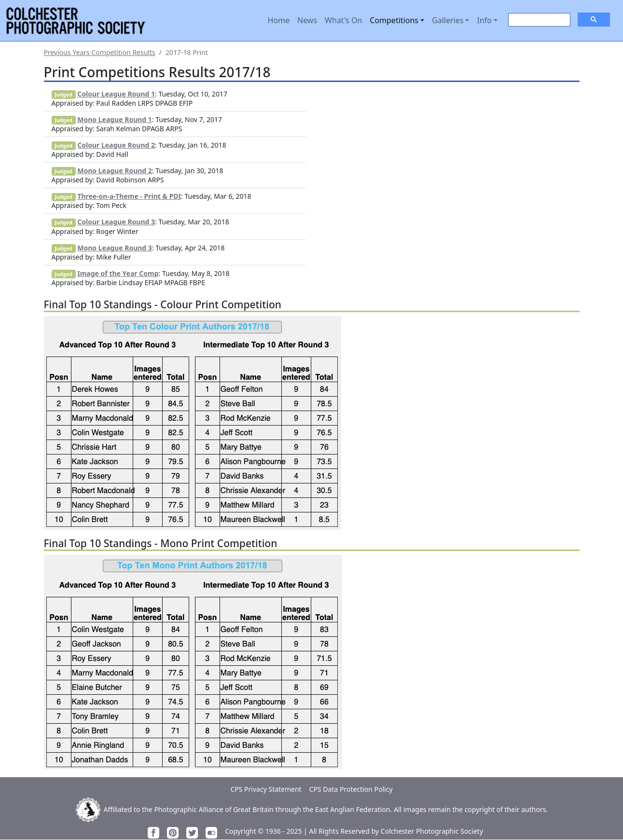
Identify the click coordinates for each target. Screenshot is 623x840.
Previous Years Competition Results (100, 52)
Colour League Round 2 (116, 145)
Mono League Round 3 (115, 248)
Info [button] (484, 20)
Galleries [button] (448, 20)
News (307, 20)
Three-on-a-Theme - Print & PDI (129, 196)
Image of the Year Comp (118, 273)
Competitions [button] (394, 20)
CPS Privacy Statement (266, 789)
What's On (343, 20)
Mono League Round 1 (115, 119)
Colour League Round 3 (116, 222)
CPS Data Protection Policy (351, 789)
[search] (538, 20)
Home (278, 20)
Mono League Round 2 (115, 171)
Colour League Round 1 (116, 94)
